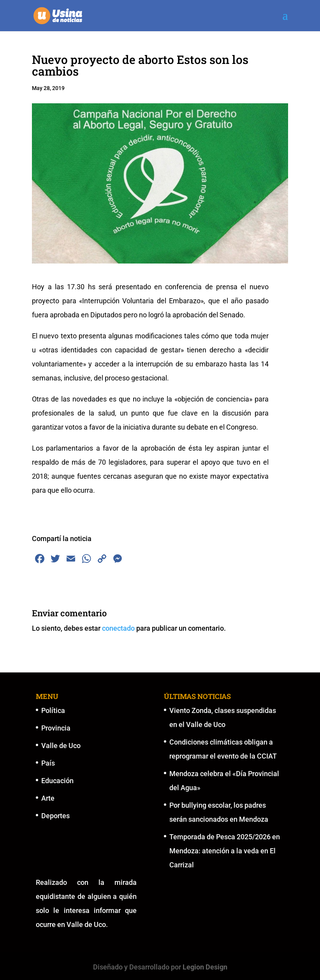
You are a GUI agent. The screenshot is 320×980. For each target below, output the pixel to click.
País (48, 763)
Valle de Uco (61, 746)
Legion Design (205, 967)
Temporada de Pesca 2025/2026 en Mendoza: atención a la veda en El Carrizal (225, 851)
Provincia (56, 728)
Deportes (55, 816)
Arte (48, 798)
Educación (57, 781)
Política (53, 710)
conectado (118, 628)
